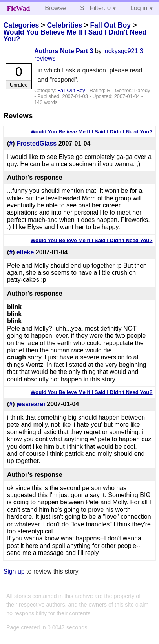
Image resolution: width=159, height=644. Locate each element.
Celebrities (64, 25)
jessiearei (31, 404)
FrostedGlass (37, 143)
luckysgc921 (121, 51)
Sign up (14, 571)
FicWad (19, 8)
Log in (139, 8)
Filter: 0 (100, 8)
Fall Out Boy (110, 25)
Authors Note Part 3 (64, 51)
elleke (25, 252)
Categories (21, 25)
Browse (55, 8)
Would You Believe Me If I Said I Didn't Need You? (75, 36)
